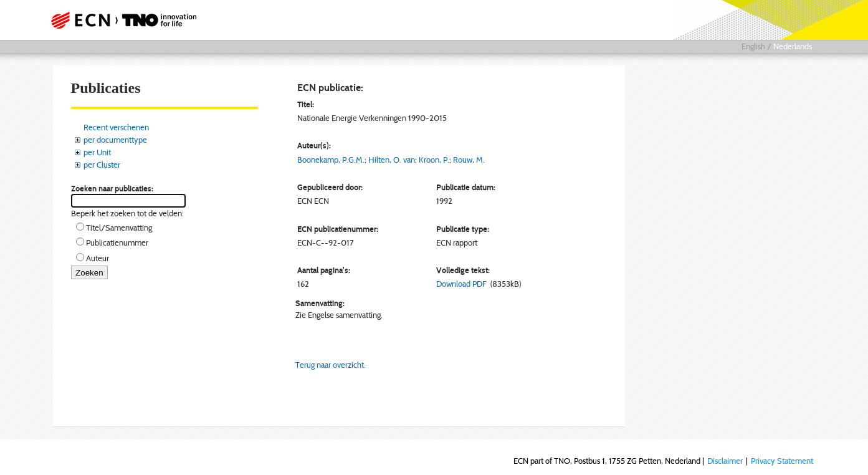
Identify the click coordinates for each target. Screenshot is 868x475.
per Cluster (102, 165)
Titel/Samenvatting (119, 228)
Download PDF (461, 284)
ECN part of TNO (120, 20)
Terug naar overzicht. (331, 365)
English (753, 46)
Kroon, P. (434, 160)
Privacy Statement (782, 461)
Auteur (98, 258)
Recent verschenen (116, 127)
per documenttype (115, 140)
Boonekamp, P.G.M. (331, 160)
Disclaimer (725, 461)
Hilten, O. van (392, 160)
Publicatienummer (117, 242)
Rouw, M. (469, 160)
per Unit (97, 152)
